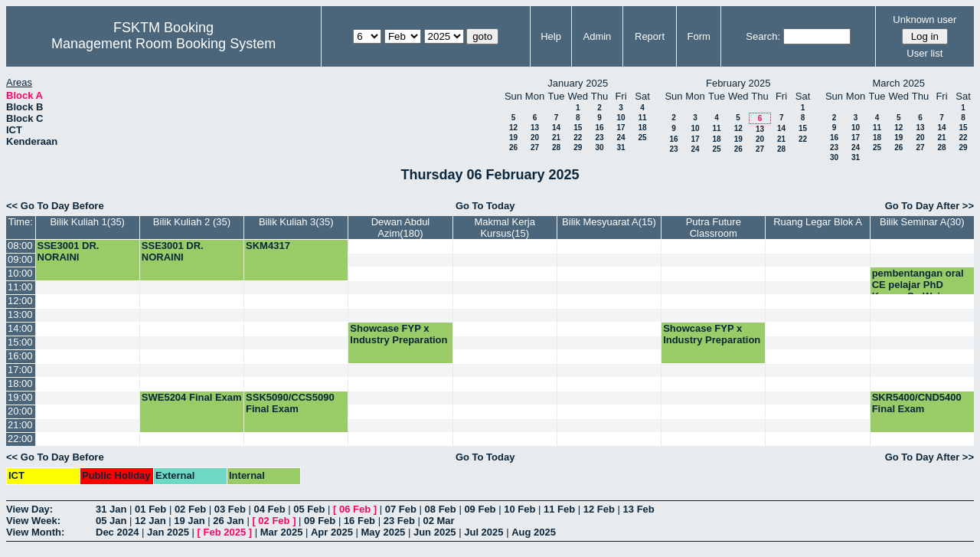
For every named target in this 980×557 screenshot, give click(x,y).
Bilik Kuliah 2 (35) (192, 222)
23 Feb (399, 521)
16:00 (20, 356)
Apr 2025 (332, 532)
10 (621, 118)
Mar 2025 (282, 532)
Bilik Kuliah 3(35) (296, 222)
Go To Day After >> (929, 206)
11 (642, 118)
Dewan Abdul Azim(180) (401, 228)
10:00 (20, 273)
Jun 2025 (435, 532)
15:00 (20, 342)
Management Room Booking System (163, 44)
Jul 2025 (483, 532)
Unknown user (924, 20)
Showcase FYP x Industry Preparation (399, 334)
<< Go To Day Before (55, 206)
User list (924, 53)
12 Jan (150, 521)
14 (556, 128)
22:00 (20, 439)
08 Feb (441, 509)
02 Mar (438, 521)
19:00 (20, 397)
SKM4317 (268, 246)
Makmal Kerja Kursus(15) (504, 228)
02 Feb (190, 509)
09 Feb (480, 509)
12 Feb (599, 509)
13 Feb (639, 509)
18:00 (20, 383)
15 (578, 128)
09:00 (20, 259)
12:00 (20, 301)
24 (621, 138)
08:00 (20, 246)
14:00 (20, 328)
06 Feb (355, 509)
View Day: (29, 509)
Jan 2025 (168, 532)
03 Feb (230, 509)
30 (599, 147)
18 (642, 128)
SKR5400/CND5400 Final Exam (917, 403)
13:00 (20, 315)
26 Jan (228, 521)
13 (535, 128)
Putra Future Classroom (714, 228)
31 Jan (111, 509)
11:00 (20, 287)
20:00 (20, 411)
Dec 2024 (117, 532)
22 (578, 138)
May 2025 (384, 532)
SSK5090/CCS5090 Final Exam (290, 403)
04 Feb (269, 509)
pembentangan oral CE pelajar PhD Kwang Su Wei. (918, 285)
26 (513, 147)
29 (578, 147)
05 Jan (111, 521)
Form (699, 36)
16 (599, 128)
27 (535, 147)
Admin (597, 36)
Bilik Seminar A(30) (922, 222)
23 (599, 138)
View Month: (35, 532)
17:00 (20, 370)
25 (642, 138)
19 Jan (189, 521)
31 (621, 147)
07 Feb (401, 509)
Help (551, 36)
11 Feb (559, 509)
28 (556, 147)
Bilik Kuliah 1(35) (87, 222)
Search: (763, 36)
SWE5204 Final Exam (192, 397)
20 (535, 138)
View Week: (33, 521)
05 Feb (309, 509)
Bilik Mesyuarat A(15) (609, 222)
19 (513, 138)
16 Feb (359, 521)
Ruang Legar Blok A (818, 222)
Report (650, 36)
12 (513, 128)
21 (556, 138)
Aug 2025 (534, 532)
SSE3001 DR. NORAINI (69, 251)
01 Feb (150, 509)
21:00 (20, 425)
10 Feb (519, 509)
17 (621, 128)
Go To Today (485, 206)
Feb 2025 (225, 532)
